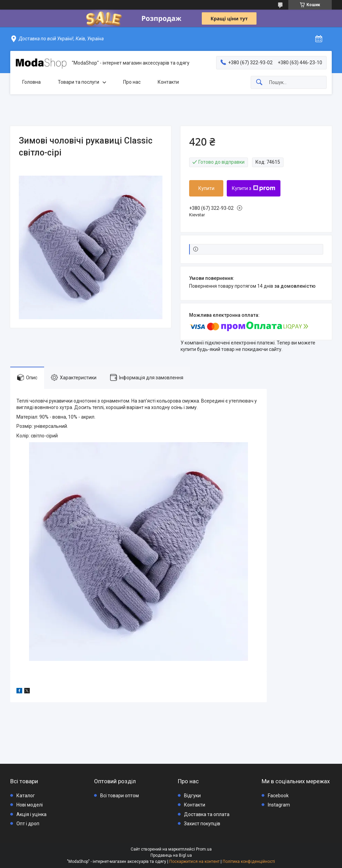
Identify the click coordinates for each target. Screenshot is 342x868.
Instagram (279, 805)
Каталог (26, 796)
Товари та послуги (78, 82)
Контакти (168, 82)
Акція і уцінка (31, 814)
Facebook (278, 796)
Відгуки (192, 796)
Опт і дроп (28, 824)
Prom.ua (204, 849)
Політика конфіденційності (249, 862)
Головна (31, 82)
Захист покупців (202, 824)
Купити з (254, 188)
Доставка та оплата (207, 814)
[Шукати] (259, 83)
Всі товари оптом (120, 796)
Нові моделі (30, 805)
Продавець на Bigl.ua (171, 855)
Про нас (132, 82)
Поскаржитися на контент (194, 862)
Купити (206, 188)
